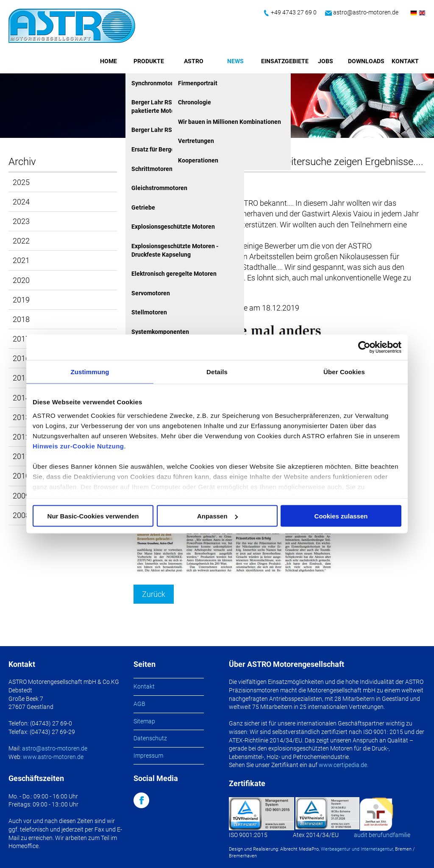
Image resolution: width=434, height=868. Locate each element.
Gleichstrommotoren (159, 188)
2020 (21, 280)
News (235, 61)
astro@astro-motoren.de (366, 12)
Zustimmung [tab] (90, 372)
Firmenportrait (198, 83)
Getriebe (143, 207)
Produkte (149, 61)
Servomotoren (151, 293)
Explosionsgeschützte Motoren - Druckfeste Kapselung (175, 250)
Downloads (366, 61)
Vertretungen (196, 141)
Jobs (325, 61)
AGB (139, 704)
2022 (21, 241)
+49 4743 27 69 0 (294, 12)
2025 (21, 182)
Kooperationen (198, 160)
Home (108, 61)
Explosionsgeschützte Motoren (173, 227)
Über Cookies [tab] (344, 372)
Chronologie (195, 102)
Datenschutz (150, 738)
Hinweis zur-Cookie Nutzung (78, 446)
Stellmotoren (149, 312)
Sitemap (144, 721)
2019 (21, 300)
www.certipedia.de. (344, 765)
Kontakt (405, 61)
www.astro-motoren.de (53, 757)
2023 (21, 221)
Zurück (154, 594)
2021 (21, 260)
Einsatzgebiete (285, 61)
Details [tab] (217, 372)
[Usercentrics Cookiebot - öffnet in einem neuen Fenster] (364, 347)
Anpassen (217, 516)
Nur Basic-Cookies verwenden (93, 516)
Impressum (148, 756)
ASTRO (194, 61)
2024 (21, 202)
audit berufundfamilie (382, 835)
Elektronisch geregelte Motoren (174, 274)
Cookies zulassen (341, 516)
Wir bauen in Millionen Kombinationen (230, 122)
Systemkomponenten (160, 332)
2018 (21, 319)
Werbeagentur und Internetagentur (357, 849)
